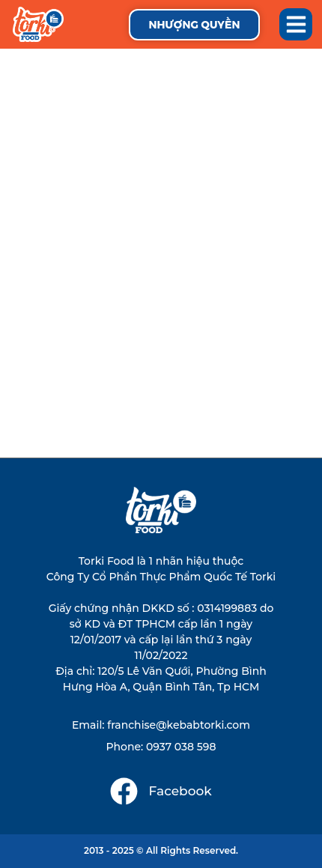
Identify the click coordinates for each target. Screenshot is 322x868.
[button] (296, 25)
